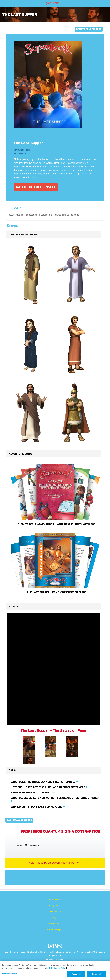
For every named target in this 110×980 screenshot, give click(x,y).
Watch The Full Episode (36, 187)
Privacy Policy (54, 906)
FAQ (54, 918)
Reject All (96, 974)
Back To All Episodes (89, 29)
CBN (55, 947)
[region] (55, 970)
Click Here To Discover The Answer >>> (55, 863)
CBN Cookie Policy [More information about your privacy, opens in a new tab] (58, 968)
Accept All (76, 974)
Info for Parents (54, 912)
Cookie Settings (54, 930)
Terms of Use (54, 899)
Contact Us (54, 924)
